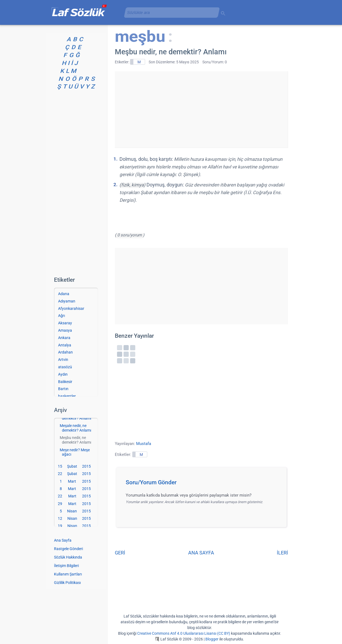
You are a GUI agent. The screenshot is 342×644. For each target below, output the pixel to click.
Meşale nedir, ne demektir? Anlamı (75, 428)
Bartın (63, 389)
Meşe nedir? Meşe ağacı (75, 452)
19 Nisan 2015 (74, 526)
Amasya (65, 330)
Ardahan (65, 352)
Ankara (64, 338)
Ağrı (61, 316)
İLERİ (282, 553)
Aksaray (65, 323)
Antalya (65, 345)
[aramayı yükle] (170, 12)
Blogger (212, 639)
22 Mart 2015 (74, 496)
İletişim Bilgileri (66, 566)
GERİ (120, 553)
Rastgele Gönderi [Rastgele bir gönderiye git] (68, 549)
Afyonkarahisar (71, 308)
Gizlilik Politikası (67, 583)
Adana (64, 294)
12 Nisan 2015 (74, 518)
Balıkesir (65, 382)
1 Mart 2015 (75, 481)
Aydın (63, 374)
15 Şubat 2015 (74, 466)
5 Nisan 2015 (75, 511)
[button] (203, 484)
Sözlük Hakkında (68, 557)
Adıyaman (67, 301)
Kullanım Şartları (68, 574)
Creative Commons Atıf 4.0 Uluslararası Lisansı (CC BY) (184, 633)
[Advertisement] (201, 109)
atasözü (65, 367)
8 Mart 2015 (75, 489)
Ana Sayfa (63, 540)
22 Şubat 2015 (74, 474)
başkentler (67, 396)
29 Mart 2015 (74, 504)
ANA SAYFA (201, 553)
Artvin (63, 360)
